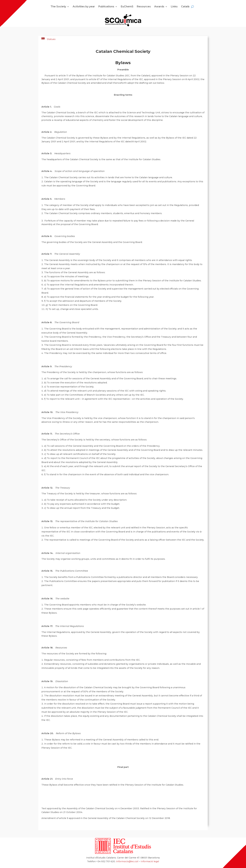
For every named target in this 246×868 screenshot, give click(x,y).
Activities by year (84, 7)
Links (174, 7)
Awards (159, 7)
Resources (144, 7)
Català (185, 7)
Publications (106, 7)
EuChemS (127, 7)
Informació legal (150, 861)
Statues (51, 39)
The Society (58, 7)
